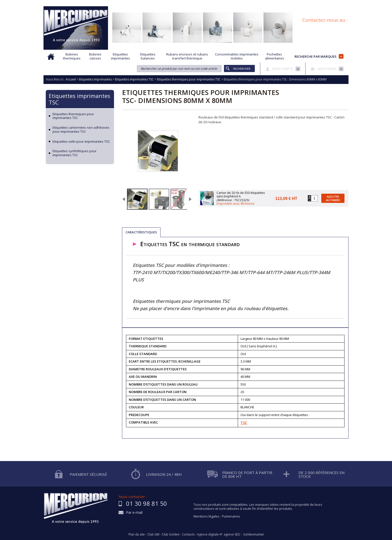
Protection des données (244, 3)
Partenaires (231, 516)
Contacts (188, 535)
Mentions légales (206, 516)
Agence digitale (208, 535)
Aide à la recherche (163, 3)
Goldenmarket (253, 535)
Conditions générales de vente (290, 3)
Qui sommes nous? (128, 3)
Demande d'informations (202, 3)
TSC (244, 423)
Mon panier (327, 69)
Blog (322, 3)
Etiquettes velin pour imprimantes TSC (81, 142)
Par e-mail (134, 513)
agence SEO (232, 535)
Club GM (153, 535)
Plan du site (340, 3)
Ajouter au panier (333, 198)
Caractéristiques (141, 232)
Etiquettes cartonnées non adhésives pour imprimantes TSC (81, 130)
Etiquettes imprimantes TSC (79, 99)
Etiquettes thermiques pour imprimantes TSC (73, 116)
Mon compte (283, 69)
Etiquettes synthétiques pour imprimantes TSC (74, 153)
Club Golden (171, 535)
